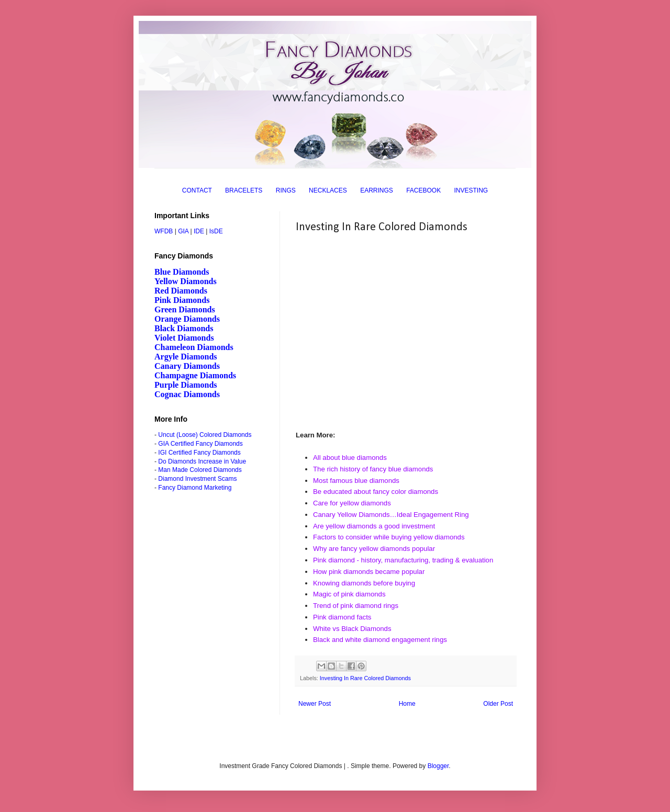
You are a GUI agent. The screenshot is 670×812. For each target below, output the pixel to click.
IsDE (216, 231)
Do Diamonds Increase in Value (202, 461)
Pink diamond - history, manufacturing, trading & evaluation (403, 560)
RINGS (286, 190)
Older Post (498, 704)
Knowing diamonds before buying (364, 583)
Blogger (438, 766)
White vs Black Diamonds (352, 629)
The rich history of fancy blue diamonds (373, 469)
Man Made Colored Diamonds (200, 470)
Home (407, 704)
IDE (199, 231)
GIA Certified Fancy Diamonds (200, 444)
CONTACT (197, 190)
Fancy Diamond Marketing (195, 488)
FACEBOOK (423, 190)
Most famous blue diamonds (356, 481)
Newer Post (315, 704)
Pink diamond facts (342, 617)
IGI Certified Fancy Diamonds (199, 453)
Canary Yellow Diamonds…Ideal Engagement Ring (391, 515)
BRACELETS (244, 190)
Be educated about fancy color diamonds (376, 492)
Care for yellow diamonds (352, 503)
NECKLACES (328, 190)
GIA (183, 231)
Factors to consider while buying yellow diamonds (389, 537)
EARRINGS (377, 190)
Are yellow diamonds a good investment (374, 526)
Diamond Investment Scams (197, 479)
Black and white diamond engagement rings (380, 640)
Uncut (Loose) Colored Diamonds (205, 435)
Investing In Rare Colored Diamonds (365, 678)
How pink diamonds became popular (369, 572)
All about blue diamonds (350, 458)
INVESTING (471, 190)
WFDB (164, 231)
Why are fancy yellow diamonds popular (374, 549)
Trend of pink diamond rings (356, 606)
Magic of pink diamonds (349, 594)
